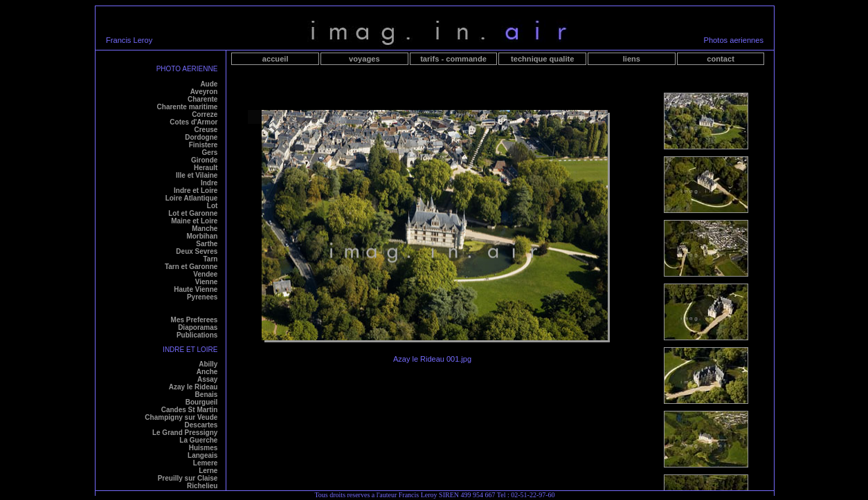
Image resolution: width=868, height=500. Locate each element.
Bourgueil (202, 402)
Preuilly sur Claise (188, 478)
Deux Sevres (197, 251)
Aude (209, 84)
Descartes (201, 425)
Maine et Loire (194, 221)
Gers (210, 152)
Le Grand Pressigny (185, 433)
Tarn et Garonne (191, 267)
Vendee (205, 274)
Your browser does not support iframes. (706, 283)
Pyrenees (202, 297)
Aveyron (204, 92)
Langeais (202, 455)
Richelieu (202, 486)
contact (721, 59)
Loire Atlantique (192, 198)
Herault (206, 168)
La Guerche (198, 440)
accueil (275, 59)
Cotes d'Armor (193, 122)
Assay (207, 379)
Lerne (208, 471)
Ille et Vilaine (197, 175)
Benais (207, 395)
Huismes (204, 448)
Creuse (206, 130)
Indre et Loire (196, 191)
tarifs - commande (453, 59)
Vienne (207, 282)
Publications (197, 335)
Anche (207, 372)
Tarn (210, 259)
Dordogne (201, 137)
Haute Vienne (196, 289)
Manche (205, 229)
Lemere (206, 463)
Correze (205, 114)
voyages (364, 59)
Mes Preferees (195, 320)
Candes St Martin (190, 410)
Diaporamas (198, 327)
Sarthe (207, 244)
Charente (202, 99)
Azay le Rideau (193, 387)
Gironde (204, 160)
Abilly (208, 364)
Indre (209, 183)
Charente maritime (188, 107)
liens (632, 59)
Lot (213, 206)
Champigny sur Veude (181, 417)
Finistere (204, 145)
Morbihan (202, 236)
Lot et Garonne (193, 213)
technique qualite (542, 59)
